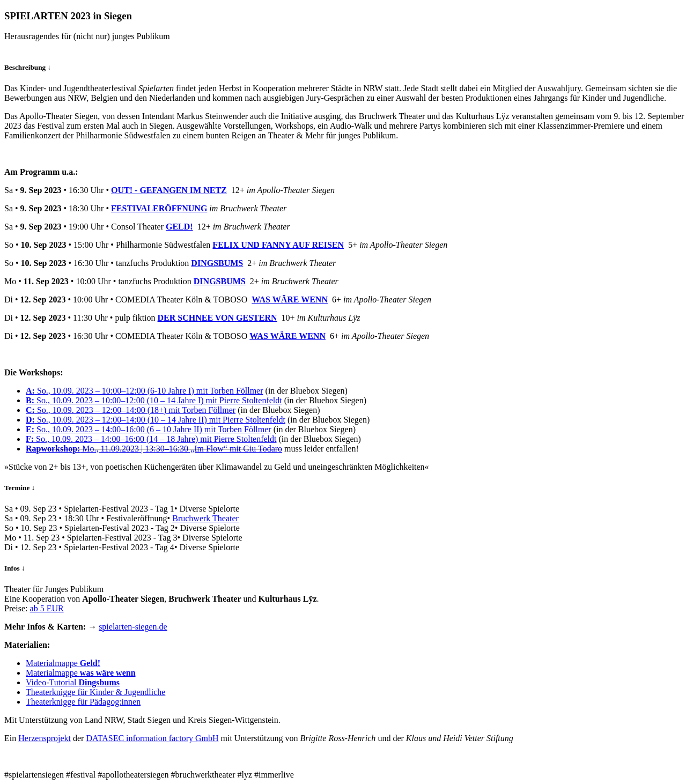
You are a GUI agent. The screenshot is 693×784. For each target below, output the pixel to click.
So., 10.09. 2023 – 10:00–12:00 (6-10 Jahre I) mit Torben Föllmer (145, 391)
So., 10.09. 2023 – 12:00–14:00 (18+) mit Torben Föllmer (131, 410)
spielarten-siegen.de (133, 627)
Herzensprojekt (45, 738)
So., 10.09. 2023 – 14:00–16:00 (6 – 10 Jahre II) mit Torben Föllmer (149, 429)
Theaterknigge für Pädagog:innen (83, 702)
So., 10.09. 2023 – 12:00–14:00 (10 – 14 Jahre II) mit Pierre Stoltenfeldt (156, 420)
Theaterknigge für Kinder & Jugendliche (95, 692)
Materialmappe (63, 663)
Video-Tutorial (73, 682)
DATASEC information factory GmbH (152, 738)
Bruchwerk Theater (205, 518)
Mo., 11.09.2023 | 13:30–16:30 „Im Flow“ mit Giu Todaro (154, 449)
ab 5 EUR (47, 608)
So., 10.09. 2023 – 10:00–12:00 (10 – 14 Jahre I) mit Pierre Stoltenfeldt (154, 400)
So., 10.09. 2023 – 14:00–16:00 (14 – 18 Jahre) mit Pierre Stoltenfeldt (151, 439)
